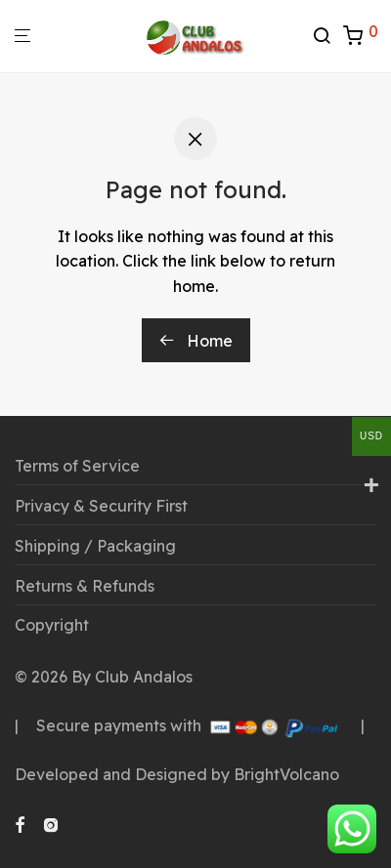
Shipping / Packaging (95, 546)
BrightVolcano (286, 774)
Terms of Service (77, 466)
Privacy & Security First (101, 506)
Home (196, 341)
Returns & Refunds (85, 586)
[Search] (327, 36)
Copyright (52, 625)
